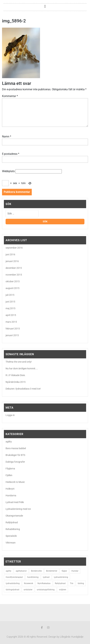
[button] (45, 6)
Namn (7, 136)
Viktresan (11, 543)
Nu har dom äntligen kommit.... (22, 368)
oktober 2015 (13, 281)
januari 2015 (12, 335)
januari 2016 (12, 261)
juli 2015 (10, 295)
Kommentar (10, 96)
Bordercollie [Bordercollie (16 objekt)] (36, 571)
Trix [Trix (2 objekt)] (72, 583)
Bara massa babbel (16, 448)
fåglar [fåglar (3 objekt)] (64, 571)
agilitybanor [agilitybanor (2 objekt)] (21, 571)
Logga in (10, 415)
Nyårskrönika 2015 (16, 382)
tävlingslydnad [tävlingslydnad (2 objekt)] (12, 590)
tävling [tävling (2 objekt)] (81, 583)
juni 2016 (10, 254)
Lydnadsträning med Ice (18, 509)
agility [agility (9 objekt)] (9, 571)
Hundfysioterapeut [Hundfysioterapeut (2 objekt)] (14, 577)
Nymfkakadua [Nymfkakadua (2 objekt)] (44, 583)
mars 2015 (11, 322)
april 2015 (11, 315)
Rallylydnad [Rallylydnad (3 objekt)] (60, 583)
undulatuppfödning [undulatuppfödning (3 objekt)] (46, 590)
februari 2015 (13, 329)
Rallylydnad (12, 522)
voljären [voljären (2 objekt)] (63, 590)
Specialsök (11, 536)
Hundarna (11, 495)
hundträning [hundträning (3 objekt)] (33, 577)
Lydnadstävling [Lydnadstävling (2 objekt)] (13, 583)
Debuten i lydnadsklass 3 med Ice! (23, 389)
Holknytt (10, 489)
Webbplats (8, 171)
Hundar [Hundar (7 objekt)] (75, 571)
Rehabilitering (13, 529)
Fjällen (9, 475)
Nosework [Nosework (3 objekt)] (29, 583)
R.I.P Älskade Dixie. (16, 375)
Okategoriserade (14, 516)
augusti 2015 (12, 288)
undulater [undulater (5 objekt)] (28, 590)
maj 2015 (10, 308)
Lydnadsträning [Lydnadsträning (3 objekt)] (61, 577)
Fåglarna (10, 469)
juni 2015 (10, 302)
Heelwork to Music (15, 482)
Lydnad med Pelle (15, 502)
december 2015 (14, 268)
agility (9, 442)
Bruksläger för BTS (15, 455)
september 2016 (14, 248)
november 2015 (14, 275)
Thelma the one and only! (19, 362)
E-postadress (11, 154)
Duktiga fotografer (15, 462)
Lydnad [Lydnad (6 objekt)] (46, 577)
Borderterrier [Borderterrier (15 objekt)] (52, 571)
